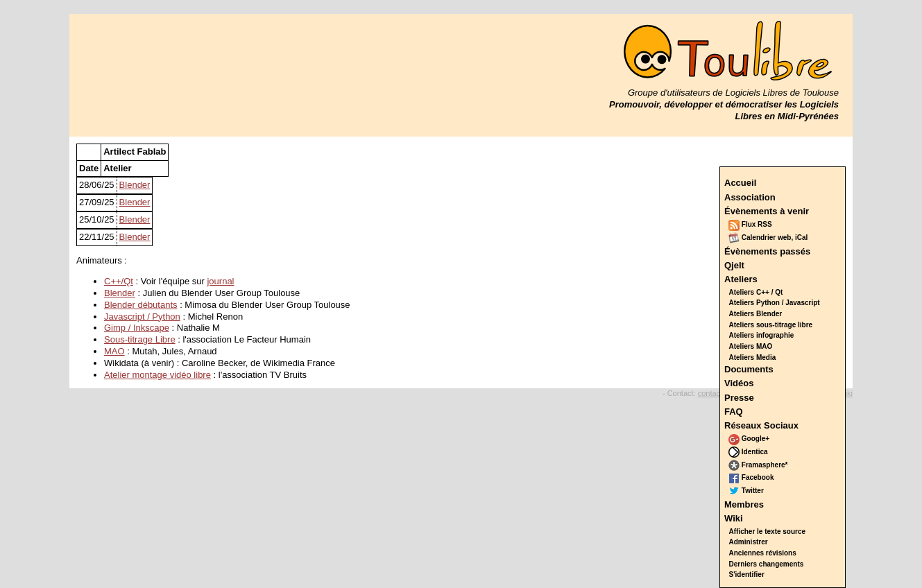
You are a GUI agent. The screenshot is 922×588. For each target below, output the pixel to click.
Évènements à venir (767, 211)
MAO (114, 351)
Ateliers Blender (756, 314)
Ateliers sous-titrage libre (771, 325)
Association (750, 197)
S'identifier (747, 574)
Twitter (746, 491)
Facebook (751, 477)
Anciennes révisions (763, 553)
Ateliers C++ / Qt (756, 292)
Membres (744, 504)
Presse (739, 398)
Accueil (740, 183)
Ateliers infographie (762, 335)
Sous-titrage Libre (140, 339)
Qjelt (734, 265)
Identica (748, 452)
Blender (135, 185)
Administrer (749, 542)
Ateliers (741, 279)
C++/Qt (119, 281)
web (784, 237)
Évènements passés (767, 251)
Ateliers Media (753, 357)
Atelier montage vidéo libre (157, 375)
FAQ (734, 412)
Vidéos (739, 383)
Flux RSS (750, 224)
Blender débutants (141, 305)
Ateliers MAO (751, 346)
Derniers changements (767, 564)
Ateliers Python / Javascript (775, 303)
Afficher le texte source (768, 531)
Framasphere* (758, 465)
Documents (749, 369)
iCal (801, 237)
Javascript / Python (142, 317)
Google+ (749, 439)
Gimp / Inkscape (137, 328)
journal (220, 281)
